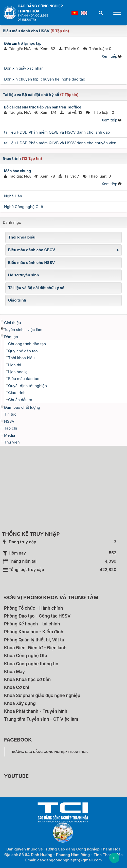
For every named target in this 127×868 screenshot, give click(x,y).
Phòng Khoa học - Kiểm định (34, 632)
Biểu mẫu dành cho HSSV (26, 31)
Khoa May (14, 672)
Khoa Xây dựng (20, 703)
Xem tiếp (109, 56)
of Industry (27, 20)
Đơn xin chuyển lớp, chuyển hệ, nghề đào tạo (45, 79)
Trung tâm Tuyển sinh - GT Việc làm (41, 719)
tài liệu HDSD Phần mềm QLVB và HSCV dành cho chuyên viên (60, 143)
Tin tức (10, 414)
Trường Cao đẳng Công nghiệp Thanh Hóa (49, 752)
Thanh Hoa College (33, 15)
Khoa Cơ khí (17, 687)
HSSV (9, 421)
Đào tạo (11, 337)
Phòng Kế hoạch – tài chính (32, 624)
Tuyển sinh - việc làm (23, 330)
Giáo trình (12, 158)
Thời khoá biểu (21, 358)
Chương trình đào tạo (27, 344)
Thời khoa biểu (22, 237)
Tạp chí (11, 428)
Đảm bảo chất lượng (22, 407)
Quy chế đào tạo (23, 351)
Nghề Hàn (13, 196)
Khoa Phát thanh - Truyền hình (36, 711)
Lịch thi (15, 365)
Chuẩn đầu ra (20, 400)
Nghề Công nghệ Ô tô (24, 207)
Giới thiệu (13, 323)
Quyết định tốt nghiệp (28, 386)
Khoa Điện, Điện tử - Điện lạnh (35, 648)
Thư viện (12, 442)
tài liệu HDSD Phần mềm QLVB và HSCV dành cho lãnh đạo (57, 132)
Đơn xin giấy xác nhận (24, 68)
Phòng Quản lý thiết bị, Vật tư (34, 640)
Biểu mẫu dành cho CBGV (32, 250)
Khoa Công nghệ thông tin (31, 664)
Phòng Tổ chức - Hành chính (33, 608)
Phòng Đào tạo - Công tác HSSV (37, 616)
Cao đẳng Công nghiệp (40, 6)
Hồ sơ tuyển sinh (24, 275)
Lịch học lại (18, 372)
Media (10, 435)
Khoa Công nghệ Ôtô (26, 656)
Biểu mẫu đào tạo (24, 379)
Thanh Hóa (29, 11)
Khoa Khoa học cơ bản (27, 680)
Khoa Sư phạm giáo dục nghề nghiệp (42, 696)
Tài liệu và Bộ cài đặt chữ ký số (31, 95)
